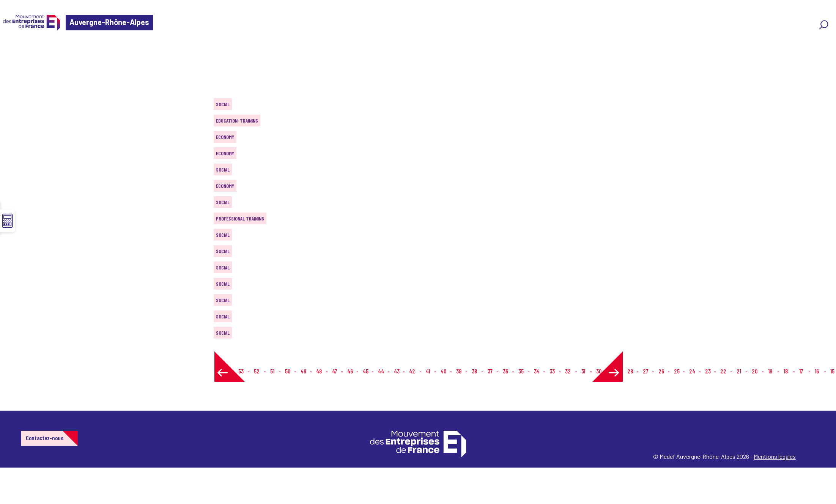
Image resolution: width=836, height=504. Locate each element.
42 (412, 371)
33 (552, 371)
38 (474, 371)
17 (801, 371)
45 (366, 371)
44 (381, 371)
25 (677, 371)
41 (428, 371)
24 (692, 371)
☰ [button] (8, 221)
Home (17, 51)
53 (241, 371)
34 (537, 371)
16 (817, 371)
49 (303, 371)
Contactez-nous (45, 438)
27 (645, 371)
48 (319, 371)
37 (490, 371)
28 (630, 371)
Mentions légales (775, 456)
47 (335, 371)
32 (568, 371)
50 (288, 371)
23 (708, 371)
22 (723, 371)
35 (521, 371)
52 (257, 371)
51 (272, 371)
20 (755, 371)
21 (739, 371)
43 (397, 371)
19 (770, 371)
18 (786, 371)
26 (661, 371)
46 (350, 371)
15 (832, 371)
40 (443, 371)
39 (459, 371)
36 (505, 371)
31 (583, 371)
